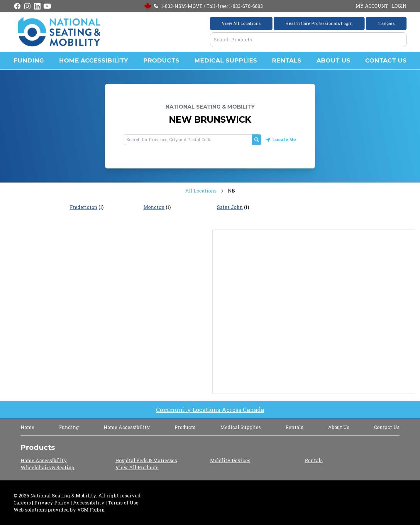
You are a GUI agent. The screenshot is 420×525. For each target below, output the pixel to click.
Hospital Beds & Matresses (146, 460)
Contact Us (387, 427)
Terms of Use (123, 503)
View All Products (137, 467)
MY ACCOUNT (372, 6)
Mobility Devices (230, 460)
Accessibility (89, 503)
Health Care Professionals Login (319, 23)
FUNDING (29, 60)
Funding (69, 427)
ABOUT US (333, 60)
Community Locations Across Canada (210, 410)
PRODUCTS (161, 60)
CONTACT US (386, 60)
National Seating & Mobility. (64, 496)
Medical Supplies (241, 427)
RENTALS (287, 60)
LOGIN (399, 6)
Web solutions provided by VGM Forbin (59, 510)
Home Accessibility (127, 427)
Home (27, 427)
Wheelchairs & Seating (48, 467)
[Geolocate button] (281, 140)
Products (185, 427)
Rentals (294, 427)
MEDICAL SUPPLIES (226, 60)
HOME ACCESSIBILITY (93, 60)
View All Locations (241, 23)
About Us (339, 427)
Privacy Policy (52, 503)
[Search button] (257, 140)
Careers (22, 503)
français (386, 23)
